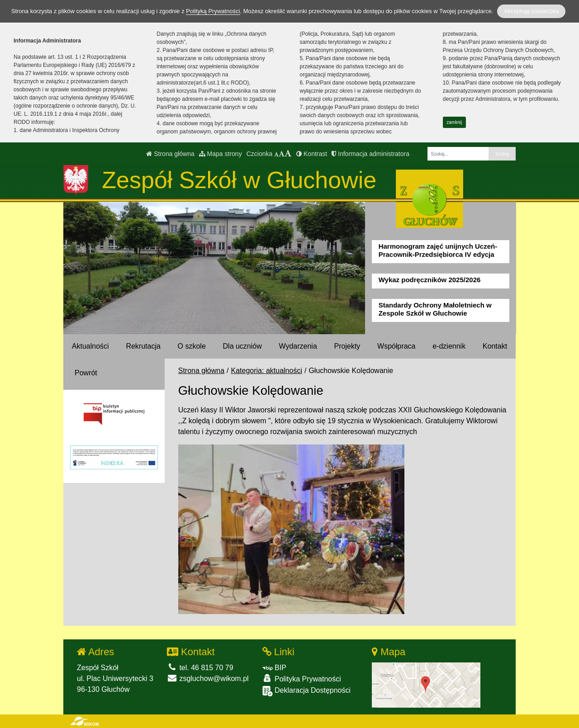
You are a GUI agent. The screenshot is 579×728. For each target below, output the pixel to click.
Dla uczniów (242, 346)
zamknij (454, 122)
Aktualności (90, 346)
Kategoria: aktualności (267, 371)
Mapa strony (221, 154)
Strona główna (170, 154)
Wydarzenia (298, 346)
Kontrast (312, 154)
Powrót (86, 373)
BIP (274, 668)
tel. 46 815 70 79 (200, 668)
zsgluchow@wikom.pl (208, 678)
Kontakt (495, 346)
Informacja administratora (370, 154)
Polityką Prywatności (213, 11)
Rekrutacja (143, 346)
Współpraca (396, 346)
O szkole (192, 346)
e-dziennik (449, 346)
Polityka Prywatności (302, 678)
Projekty (347, 346)
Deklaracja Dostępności (307, 691)
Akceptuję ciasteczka (531, 11)
